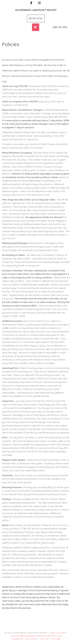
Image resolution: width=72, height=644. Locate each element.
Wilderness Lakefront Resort (36, 10)
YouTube (56, 639)
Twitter (44, 639)
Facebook (17, 639)
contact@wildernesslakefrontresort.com (36, 636)
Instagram (31, 639)
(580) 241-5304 (60, 27)
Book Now (36, 18)
